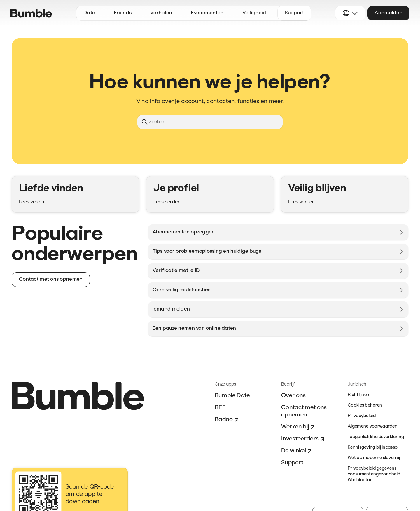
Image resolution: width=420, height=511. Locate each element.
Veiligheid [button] (254, 13)
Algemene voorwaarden (373, 427)
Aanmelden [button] (388, 13)
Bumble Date (232, 396)
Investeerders (303, 439)
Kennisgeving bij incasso (373, 448)
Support (292, 463)
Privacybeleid (362, 416)
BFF (220, 408)
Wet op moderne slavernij (374, 458)
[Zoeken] (210, 122)
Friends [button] (123, 13)
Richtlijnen (358, 395)
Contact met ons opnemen (304, 411)
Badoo (227, 420)
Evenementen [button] (207, 13)
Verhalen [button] (161, 13)
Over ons (294, 396)
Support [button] (294, 13)
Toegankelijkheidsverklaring (376, 437)
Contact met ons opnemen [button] (51, 279)
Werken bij (299, 427)
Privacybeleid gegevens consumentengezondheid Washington (374, 474)
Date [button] (89, 13)
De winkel (297, 451)
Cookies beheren (365, 406)
